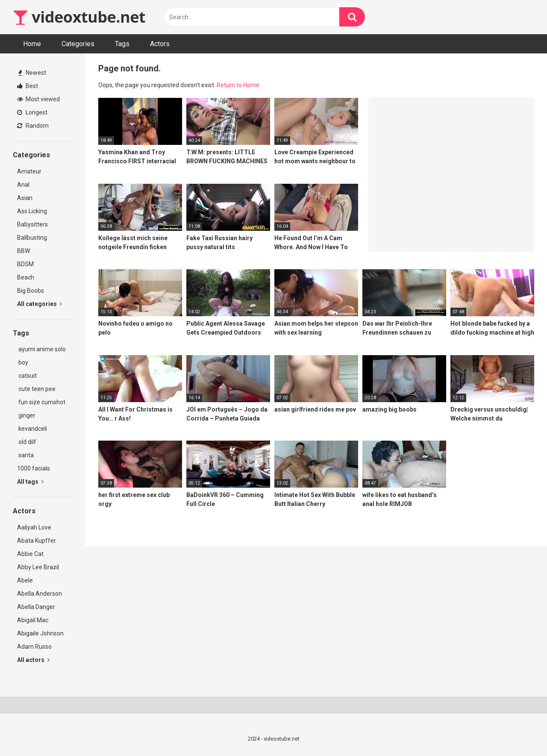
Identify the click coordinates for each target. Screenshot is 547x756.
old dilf (27, 442)
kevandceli (32, 429)
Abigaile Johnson (40, 633)
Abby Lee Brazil (38, 567)
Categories (78, 44)
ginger (26, 415)
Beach (26, 277)
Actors (160, 44)
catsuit (27, 376)
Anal (23, 185)
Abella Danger (36, 607)
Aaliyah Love (34, 527)
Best (28, 86)
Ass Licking (32, 211)
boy (23, 362)
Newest (32, 73)
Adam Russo (34, 647)
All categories (40, 304)
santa (25, 455)
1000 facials (34, 468)
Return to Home (238, 85)
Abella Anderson (40, 594)
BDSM (25, 264)
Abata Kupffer (37, 541)
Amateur (29, 171)
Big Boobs (31, 291)
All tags (30, 482)
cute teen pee (36, 389)
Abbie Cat (30, 554)
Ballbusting (32, 238)
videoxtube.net (79, 17)
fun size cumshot (41, 402)
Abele (25, 580)
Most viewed (38, 99)
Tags (122, 44)
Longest (32, 112)
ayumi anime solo (41, 349)
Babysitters (32, 224)
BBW (24, 251)
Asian (25, 198)
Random (33, 126)
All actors (33, 660)
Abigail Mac (33, 620)
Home (32, 44)
